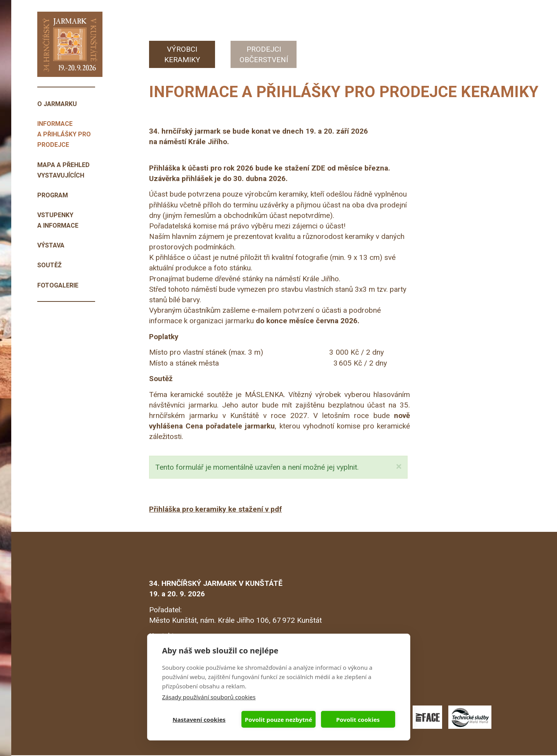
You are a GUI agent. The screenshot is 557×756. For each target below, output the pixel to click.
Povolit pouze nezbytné (278, 719)
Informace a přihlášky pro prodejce (64, 134)
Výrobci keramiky (182, 54)
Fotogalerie (58, 285)
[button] (399, 467)
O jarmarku (57, 104)
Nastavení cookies (199, 719)
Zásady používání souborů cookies (209, 697)
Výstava (51, 245)
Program (53, 195)
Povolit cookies (358, 719)
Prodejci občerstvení (264, 54)
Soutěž (49, 265)
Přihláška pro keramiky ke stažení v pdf (215, 509)
